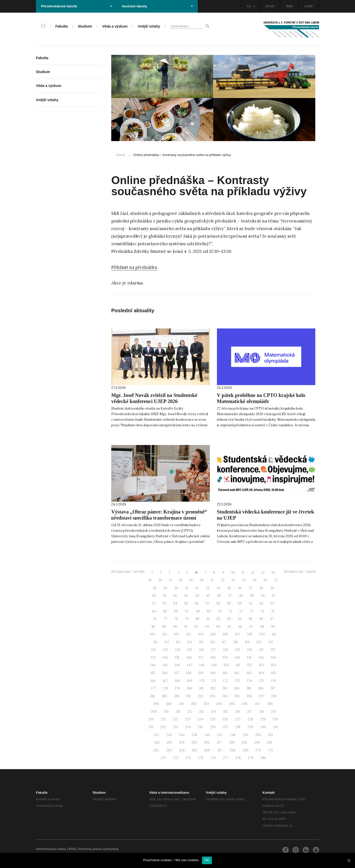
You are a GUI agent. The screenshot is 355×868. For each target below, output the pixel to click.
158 (189, 673)
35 (229, 588)
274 (188, 758)
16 (160, 580)
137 (201, 658)
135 (177, 658)
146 (177, 665)
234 (188, 727)
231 (151, 727)
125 (190, 650)
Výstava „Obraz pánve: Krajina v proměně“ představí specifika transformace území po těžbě (159, 518)
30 (176, 588)
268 (233, 750)
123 (165, 650)
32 (197, 588)
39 (272, 588)
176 (273, 681)
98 (262, 627)
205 (232, 704)
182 (213, 688)
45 (208, 596)
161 (225, 673)
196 (249, 696)
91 (186, 627)
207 (257, 704)
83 (229, 619)
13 (263, 573)
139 (225, 658)
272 (163, 758)
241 (276, 727)
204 (219, 704)
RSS (72, 849)
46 (219, 596)
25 (255, 580)
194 (225, 696)
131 (261, 650)
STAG (270, 6)
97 (251, 627)
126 (202, 650)
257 (219, 742)
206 (245, 704)
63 (272, 603)
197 (262, 696)
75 (273, 611)
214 (213, 712)
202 (194, 704)
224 (200, 719)
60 (240, 603)
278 (238, 758)
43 (186, 596)
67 (187, 611)
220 (151, 719)
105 (213, 634)
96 (240, 627)
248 (233, 735)
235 (200, 727)
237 (225, 727)
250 (258, 735)
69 (209, 611)
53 (165, 603)
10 (233, 573)
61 (251, 603)
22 (223, 580)
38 (261, 588)
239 (250, 727)
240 (263, 727)
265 (194, 750)
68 (198, 611)
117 (224, 642)
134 (165, 658)
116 (213, 642)
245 (194, 735)
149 (214, 665)
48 (241, 596)
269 (245, 750)
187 (273, 688)
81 (208, 619)
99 (273, 627)
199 (156, 704)
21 (212, 580)
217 (249, 712)
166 (153, 681)
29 (165, 588)
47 (230, 596)
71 (230, 611)
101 (165, 634)
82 (218, 619)
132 (273, 650)
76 (155, 619)
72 (241, 611)
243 (169, 735)
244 (182, 735)
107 (238, 634)
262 (156, 750)
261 (270, 742)
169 (190, 681)
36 (240, 588)
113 (178, 642)
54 (175, 603)
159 (201, 673)
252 (157, 742)
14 (273, 573)
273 (176, 758)
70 (220, 611)
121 (271, 642)
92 (196, 627)
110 (274, 634)
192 (201, 696)
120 (259, 642)
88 (153, 627)
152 (250, 665)
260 (257, 742)
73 (251, 611)
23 (233, 580)
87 (272, 619)
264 (182, 750)
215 (225, 712)
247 (220, 735)
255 (194, 742)
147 (190, 665)
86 (261, 619)
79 (187, 619)
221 (163, 719)
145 (165, 665)
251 (270, 735)
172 (225, 681)
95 (229, 627)
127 (214, 650)
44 (197, 596)
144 (153, 665)
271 (270, 750)
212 (190, 712)
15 (150, 580)
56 (197, 603)
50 (263, 596)
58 (218, 603)
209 (154, 712)
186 (261, 688)
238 (238, 727)
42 (175, 596)
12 (253, 573)
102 (176, 634)
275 (201, 758)
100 (153, 634)
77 (165, 619)
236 (213, 727)
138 (213, 658)
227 (238, 719)
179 (177, 688)
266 (207, 750)
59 (229, 603)
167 (165, 681)
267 (220, 750)
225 (213, 719)
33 (208, 588)
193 (213, 696)
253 (169, 742)
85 (251, 619)
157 (177, 673)
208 (270, 704)
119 (247, 642)
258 (232, 742)
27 (276, 580)
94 (218, 627)
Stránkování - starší (300, 572)
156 (165, 673)
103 (189, 634)
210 (166, 712)
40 (154, 596)
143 (273, 658)
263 (169, 750)
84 (240, 619)
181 (201, 688)
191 (189, 696)
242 (156, 735)
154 (274, 665)
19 (191, 580)
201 (181, 704)
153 (262, 665)
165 (274, 673)
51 (273, 596)
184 (237, 688)
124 (177, 650)
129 (237, 650)
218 (261, 712)
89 (164, 627)
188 (152, 696)
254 (182, 742)
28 (154, 588)
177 (154, 688)
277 (226, 758)
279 (251, 758)
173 (237, 681)
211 (178, 712)
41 (164, 596)
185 (249, 688)
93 (207, 627)
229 (263, 719)
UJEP (309, 6)
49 (252, 596)
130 (250, 650)
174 (249, 681)
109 (262, 634)
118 (236, 642)
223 (188, 719)
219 (273, 712)
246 (207, 735)
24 (244, 580)
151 (238, 665)
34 (218, 588)
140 (237, 658)
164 (261, 673)
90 (175, 627)
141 (249, 658)
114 (190, 642)
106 (225, 634)
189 (164, 696)
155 (153, 673)
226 (225, 719)
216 (237, 712)
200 (169, 704)
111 (156, 642)
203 (206, 704)
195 (237, 696)
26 (265, 580)
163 (249, 673)
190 (177, 696)
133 (153, 658)
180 (190, 688)
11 (243, 573)
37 (251, 588)
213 (201, 712)
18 (181, 580)
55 (186, 603)
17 (171, 580)
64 (154, 611)
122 (154, 650)
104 (201, 634)
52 (154, 603)
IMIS (289, 6)
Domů (121, 155)
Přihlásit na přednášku (134, 267)
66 (176, 611)
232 (163, 727)
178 (165, 688)
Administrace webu (51, 849)
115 (201, 642)
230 (275, 719)
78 (176, 619)
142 (261, 658)
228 (250, 719)
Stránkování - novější (128, 572)
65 (165, 611)
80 (198, 619)
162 (237, 673)
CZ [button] (251, 6)
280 (263, 758)
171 (214, 681)
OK (207, 860)
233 (175, 727)
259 (244, 742)
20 (202, 580)
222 (175, 719)
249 (245, 735)
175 (261, 681)
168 (177, 681)
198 (274, 696)
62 (261, 603)
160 (213, 673)
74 (262, 611)
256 (207, 742)
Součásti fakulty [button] (157, 6)
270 (258, 750)
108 (250, 634)
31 (187, 588)
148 (202, 665)
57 (208, 603)
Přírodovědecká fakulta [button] (76, 6)
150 (226, 665)
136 (189, 658)
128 (225, 650)
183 (225, 688)
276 (213, 758)
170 (202, 681)
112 (167, 642)
